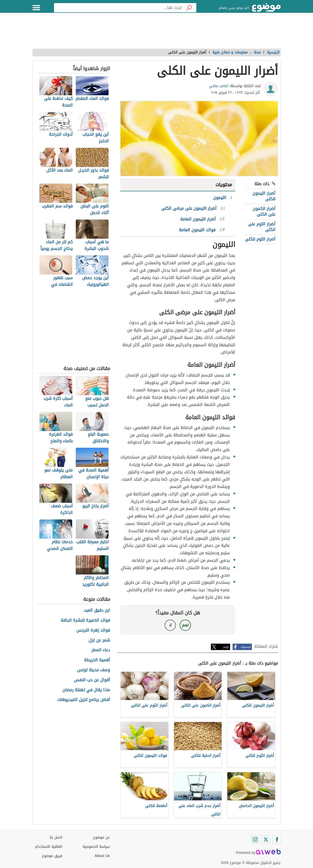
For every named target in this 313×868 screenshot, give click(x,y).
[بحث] (189, 8)
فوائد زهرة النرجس (93, 630)
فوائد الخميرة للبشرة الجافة (85, 620)
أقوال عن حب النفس (92, 680)
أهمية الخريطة (97, 660)
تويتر (226, 647)
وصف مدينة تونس (94, 670)
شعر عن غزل (99, 640)
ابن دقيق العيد (97, 610)
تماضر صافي (219, 86)
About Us (102, 856)
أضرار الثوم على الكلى (262, 227)
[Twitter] (266, 840)
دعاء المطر (101, 650)
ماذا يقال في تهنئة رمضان (86, 690)
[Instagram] (255, 840)
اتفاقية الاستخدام (49, 847)
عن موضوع (101, 837)
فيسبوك (246, 647)
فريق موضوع (52, 856)
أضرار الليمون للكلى (264, 196)
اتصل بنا (56, 837)
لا (170, 625)
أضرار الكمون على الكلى (264, 211)
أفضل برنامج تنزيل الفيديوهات (84, 700)
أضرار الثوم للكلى (260, 239)
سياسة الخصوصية (96, 847)
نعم (185, 625)
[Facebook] (277, 840)
